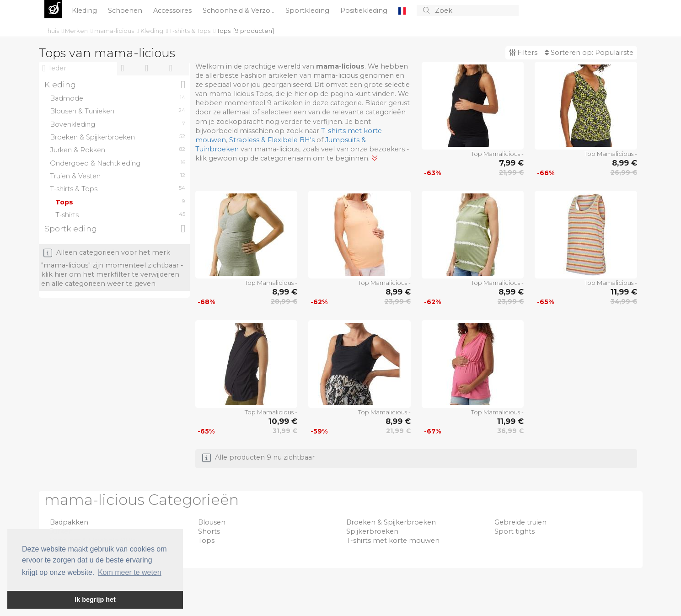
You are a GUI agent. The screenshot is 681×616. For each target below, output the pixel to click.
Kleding (85, 11)
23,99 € (398, 301)
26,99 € (624, 172)
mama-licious (115, 31)
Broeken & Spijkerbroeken (391, 522)
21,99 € (511, 172)
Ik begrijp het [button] (95, 600)
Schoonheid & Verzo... (239, 11)
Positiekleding (365, 11)
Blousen (212, 522)
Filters (523, 53)
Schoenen (126, 11)
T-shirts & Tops (190, 31)
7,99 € (511, 163)
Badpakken (69, 522)
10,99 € (283, 421)
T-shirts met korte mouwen (393, 541)
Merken (77, 31)
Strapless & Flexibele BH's (272, 140)
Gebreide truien (520, 522)
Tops (224, 31)
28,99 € (284, 301)
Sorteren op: (589, 53)
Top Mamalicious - (497, 154)
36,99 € (510, 431)
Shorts (209, 531)
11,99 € (624, 292)
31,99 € (285, 431)
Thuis (52, 31)
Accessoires (173, 11)
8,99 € (625, 163)
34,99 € (624, 301)
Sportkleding (308, 11)
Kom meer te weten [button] (130, 572)
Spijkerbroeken (372, 531)
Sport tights (515, 531)
